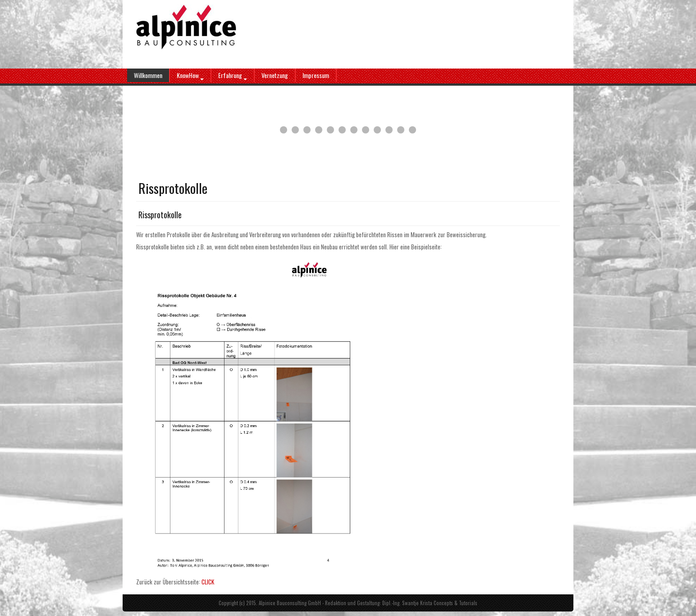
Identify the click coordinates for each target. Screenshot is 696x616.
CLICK (208, 582)
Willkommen (148, 75)
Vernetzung (275, 75)
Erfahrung (233, 75)
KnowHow (190, 75)
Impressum (316, 75)
